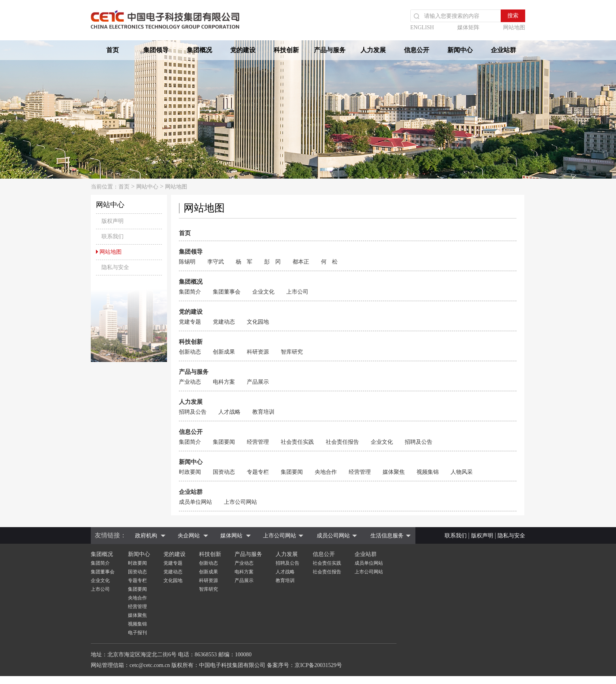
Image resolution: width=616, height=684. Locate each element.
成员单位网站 (195, 502)
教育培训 (263, 412)
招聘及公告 (193, 412)
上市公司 (297, 292)
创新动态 (190, 352)
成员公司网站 (333, 536)
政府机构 (146, 536)
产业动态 (190, 382)
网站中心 (147, 187)
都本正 (301, 262)
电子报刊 (137, 633)
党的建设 (243, 50)
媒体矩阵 (468, 27)
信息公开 (417, 50)
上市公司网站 (240, 502)
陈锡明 (187, 262)
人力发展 (373, 50)
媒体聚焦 (394, 472)
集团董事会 (227, 292)
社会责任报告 (342, 442)
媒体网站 (231, 536)
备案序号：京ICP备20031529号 (304, 665)
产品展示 (258, 382)
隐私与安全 (511, 536)
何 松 (329, 262)
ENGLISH (422, 27)
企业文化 (263, 292)
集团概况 (199, 50)
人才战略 (229, 412)
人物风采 (462, 472)
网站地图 (514, 27)
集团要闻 (224, 442)
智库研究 (292, 352)
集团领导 (156, 50)
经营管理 (258, 442)
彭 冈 (272, 262)
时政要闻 (190, 472)
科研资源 (258, 352)
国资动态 (224, 472)
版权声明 (482, 536)
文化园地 (258, 322)
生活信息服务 (387, 536)
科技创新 (286, 50)
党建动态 (224, 322)
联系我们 (456, 536)
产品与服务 (330, 50)
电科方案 (224, 382)
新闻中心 (460, 50)
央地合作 (326, 472)
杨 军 (244, 262)
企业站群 (503, 50)
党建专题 (190, 322)
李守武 (216, 262)
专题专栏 (258, 472)
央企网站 (189, 536)
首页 (113, 50)
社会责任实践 (297, 442)
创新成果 (224, 352)
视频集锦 (428, 472)
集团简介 (190, 292)
